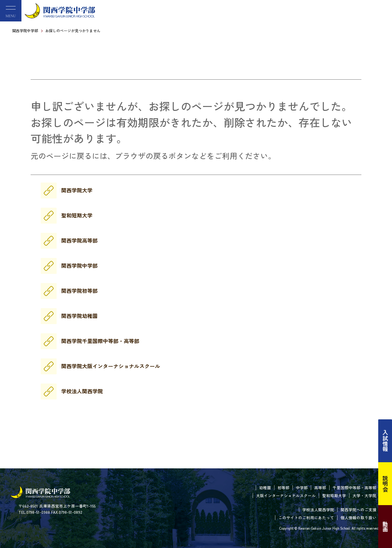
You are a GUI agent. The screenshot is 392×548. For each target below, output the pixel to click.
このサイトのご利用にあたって (306, 518)
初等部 (283, 488)
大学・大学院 (364, 495)
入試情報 (385, 441)
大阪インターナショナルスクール (286, 495)
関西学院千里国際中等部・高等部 (100, 341)
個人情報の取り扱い (358, 518)
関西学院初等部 (79, 291)
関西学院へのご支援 (358, 510)
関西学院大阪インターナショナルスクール (111, 366)
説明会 (385, 484)
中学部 (302, 488)
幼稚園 (265, 488)
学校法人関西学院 (82, 391)
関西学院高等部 (79, 240)
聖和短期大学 (77, 215)
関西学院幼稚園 (79, 316)
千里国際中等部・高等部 (354, 488)
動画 (385, 527)
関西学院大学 (77, 190)
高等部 (320, 488)
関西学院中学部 (25, 30)
